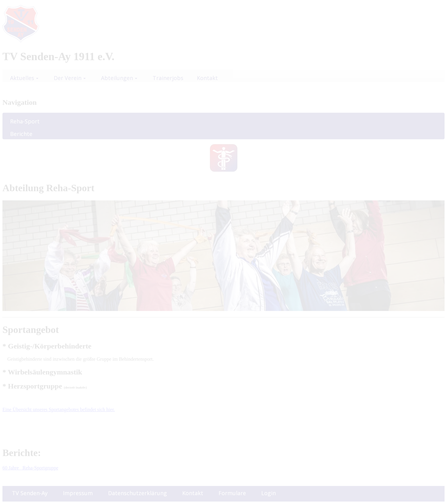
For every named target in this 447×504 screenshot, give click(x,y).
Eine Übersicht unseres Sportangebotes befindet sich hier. (59, 409)
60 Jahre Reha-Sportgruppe (30, 468)
